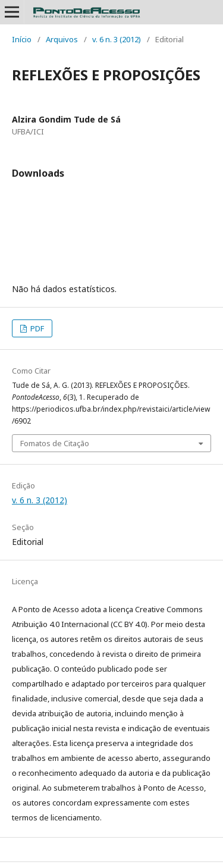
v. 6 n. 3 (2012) (117, 39)
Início (22, 39)
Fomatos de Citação (55, 443)
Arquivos (62, 39)
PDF (36, 328)
